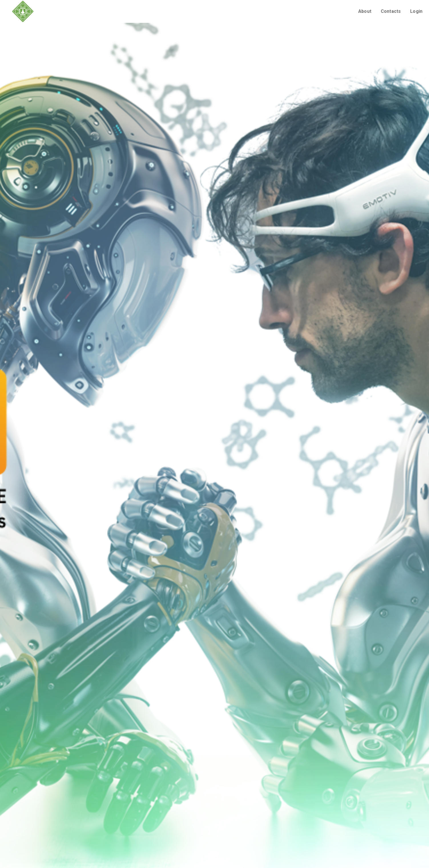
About (365, 11)
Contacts (391, 11)
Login (416, 11)
